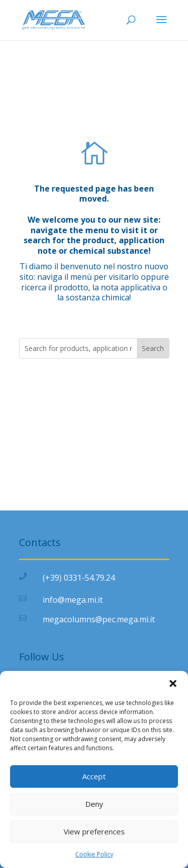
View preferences (94, 831)
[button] (173, 683)
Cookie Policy (94, 854)
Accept (94, 776)
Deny (94, 804)
